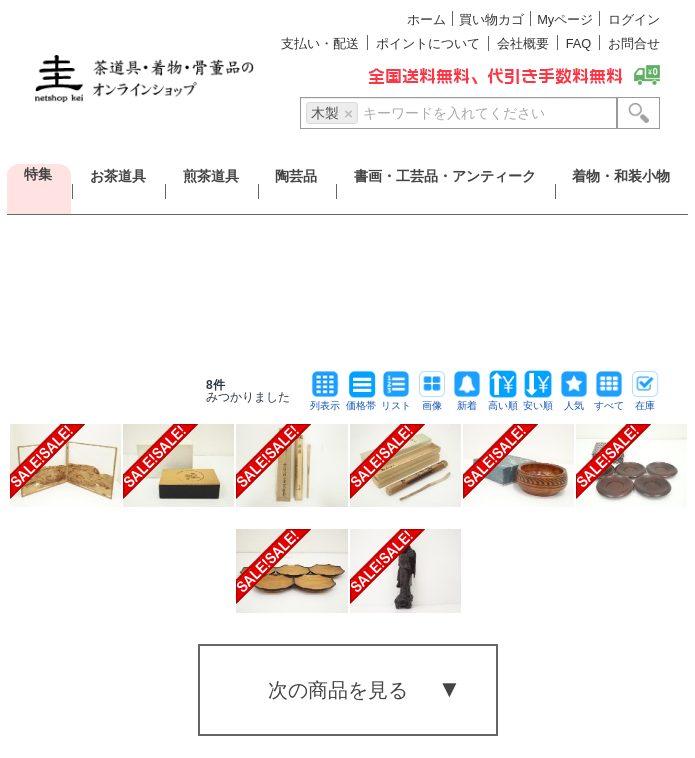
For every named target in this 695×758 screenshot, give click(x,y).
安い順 (538, 400)
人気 (574, 400)
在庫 (645, 400)
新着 (467, 400)
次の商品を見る (338, 690)
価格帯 (361, 400)
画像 (432, 400)
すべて (609, 400)
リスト (396, 400)
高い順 (503, 400)
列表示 (325, 400)
